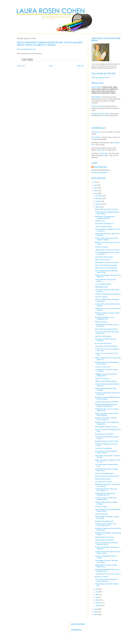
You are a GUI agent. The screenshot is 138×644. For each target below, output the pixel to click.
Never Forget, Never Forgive (104, 257)
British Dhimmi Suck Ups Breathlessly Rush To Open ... (107, 363)
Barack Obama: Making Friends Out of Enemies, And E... (107, 570)
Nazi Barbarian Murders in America (106, 427)
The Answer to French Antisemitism (106, 346)
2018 (95, 185)
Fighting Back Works (101, 287)
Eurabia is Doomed (101, 322)
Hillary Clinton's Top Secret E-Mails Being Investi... (106, 566)
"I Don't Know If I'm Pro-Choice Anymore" (108, 574)
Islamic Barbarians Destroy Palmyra (106, 329)
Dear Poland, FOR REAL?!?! (104, 224)
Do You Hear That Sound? (103, 344)
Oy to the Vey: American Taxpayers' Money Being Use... (106, 580)
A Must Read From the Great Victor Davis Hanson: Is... (106, 490)
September (99, 204)
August (98, 207)
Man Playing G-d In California (104, 434)
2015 (95, 193)
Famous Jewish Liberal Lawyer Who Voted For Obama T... (106, 239)
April (97, 597)
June (97, 592)
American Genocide (101, 514)
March (97, 600)
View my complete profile (99, 173)
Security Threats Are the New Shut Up (107, 476)
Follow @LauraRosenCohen (100, 78)
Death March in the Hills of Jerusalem (107, 263)
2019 (95, 182)
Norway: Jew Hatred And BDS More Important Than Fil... (106, 544)
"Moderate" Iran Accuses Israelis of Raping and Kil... (106, 375)
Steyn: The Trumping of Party (104, 473)
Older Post (80, 66)
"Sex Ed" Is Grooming (102, 379)
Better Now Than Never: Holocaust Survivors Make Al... (106, 419)
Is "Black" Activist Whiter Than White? (107, 402)
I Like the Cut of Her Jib (102, 367)
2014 (95, 609)
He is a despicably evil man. (27, 49)
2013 (95, 612)
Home (51, 66)
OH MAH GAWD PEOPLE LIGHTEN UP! (108, 294)
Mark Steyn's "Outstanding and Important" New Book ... (105, 217)
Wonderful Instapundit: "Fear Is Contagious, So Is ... (105, 318)
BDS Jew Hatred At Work (103, 479)
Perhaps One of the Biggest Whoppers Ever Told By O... (107, 213)
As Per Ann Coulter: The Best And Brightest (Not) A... (106, 499)
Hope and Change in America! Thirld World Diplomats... (106, 414)
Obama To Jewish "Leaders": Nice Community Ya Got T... (106, 525)
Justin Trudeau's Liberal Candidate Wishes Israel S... (106, 452)
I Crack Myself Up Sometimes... (105, 540)
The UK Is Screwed (101, 297)
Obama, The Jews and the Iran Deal (106, 209)
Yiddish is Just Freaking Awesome (106, 381)
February (98, 603)
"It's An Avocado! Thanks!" (103, 284)
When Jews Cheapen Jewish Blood (106, 265)
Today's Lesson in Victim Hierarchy (106, 268)
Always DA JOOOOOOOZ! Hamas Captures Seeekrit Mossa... (106, 405)
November (99, 199)
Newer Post (21, 66)
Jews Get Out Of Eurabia (103, 336)
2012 (95, 615)
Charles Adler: (96, 132)
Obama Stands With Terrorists (104, 537)
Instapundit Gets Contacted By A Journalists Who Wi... (105, 494)
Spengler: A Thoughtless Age (104, 521)
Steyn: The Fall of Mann (102, 260)
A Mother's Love (100, 221)
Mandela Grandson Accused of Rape (107, 441)
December (99, 196)
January (98, 606)
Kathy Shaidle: (96, 137)
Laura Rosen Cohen (101, 167)
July (97, 589)
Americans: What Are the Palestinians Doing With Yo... (107, 423)
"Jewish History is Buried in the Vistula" (107, 250)
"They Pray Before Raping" (103, 226)
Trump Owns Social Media (103, 448)
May (97, 595)
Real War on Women (102, 247)
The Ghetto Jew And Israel (103, 482)
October (98, 201)
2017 (95, 188)
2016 (95, 191)
